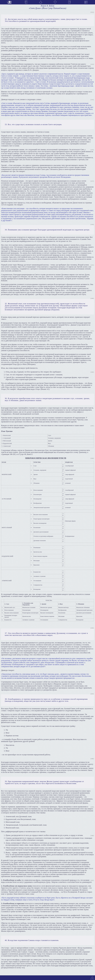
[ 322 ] (92, 372)
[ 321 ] (92, 331)
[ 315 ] (92, 100)
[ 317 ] (92, 181)
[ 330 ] (92, 836)
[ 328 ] (92, 759)
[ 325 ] (92, 628)
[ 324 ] (92, 458)
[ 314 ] (92, 64)
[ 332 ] (92, 923)
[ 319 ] (92, 265)
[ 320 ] (92, 298)
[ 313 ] (92, 12)
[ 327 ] (92, 694)
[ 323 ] (92, 426)
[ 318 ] (92, 225)
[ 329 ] (92, 807)
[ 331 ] (92, 880)
